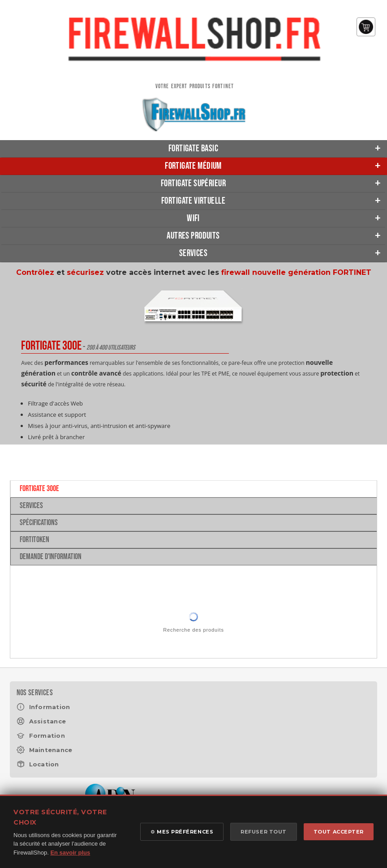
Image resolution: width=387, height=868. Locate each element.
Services (193, 253)
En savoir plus (70, 853)
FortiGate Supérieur (193, 183)
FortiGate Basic (193, 148)
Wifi (193, 218)
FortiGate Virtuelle (193, 201)
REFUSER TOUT (264, 832)
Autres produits (193, 236)
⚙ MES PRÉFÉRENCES (182, 832)
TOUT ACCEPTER (339, 832)
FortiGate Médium (193, 166)
